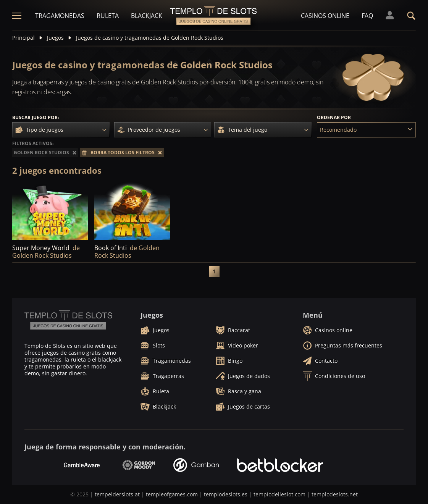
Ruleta (108, 16)
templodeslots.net (335, 494)
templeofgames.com (172, 494)
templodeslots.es (226, 494)
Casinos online (325, 16)
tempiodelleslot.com (279, 494)
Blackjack (147, 16)
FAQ (367, 16)
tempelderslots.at (117, 494)
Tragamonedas (60, 16)
